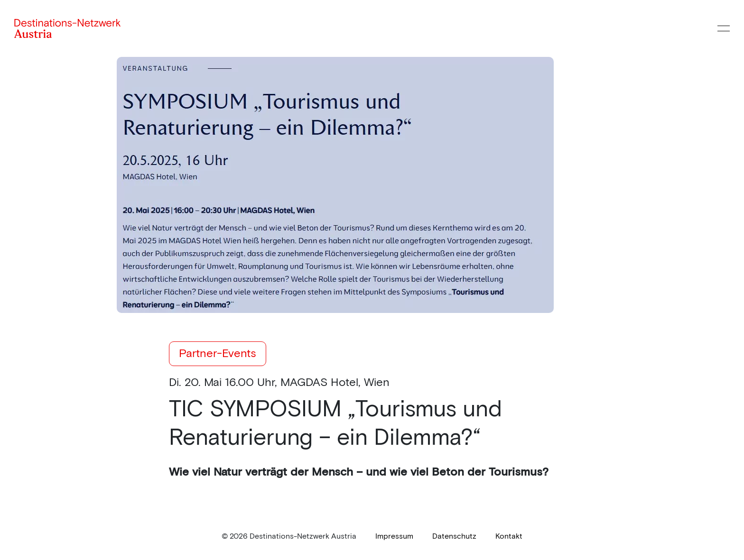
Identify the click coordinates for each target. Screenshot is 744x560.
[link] (394, 536)
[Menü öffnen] (724, 28)
